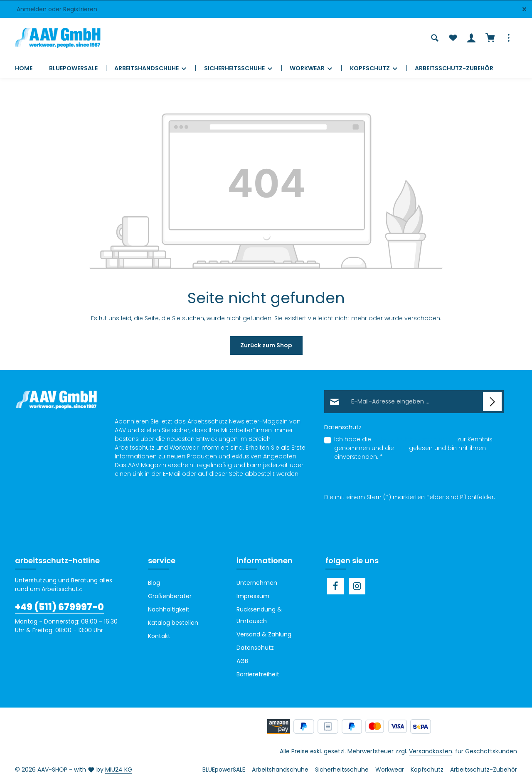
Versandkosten (431, 751)
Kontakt (159, 636)
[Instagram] (357, 586)
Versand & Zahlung (264, 634)
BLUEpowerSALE (224, 770)
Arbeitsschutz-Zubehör (484, 770)
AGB (401, 448)
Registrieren (80, 9)
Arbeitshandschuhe (280, 770)
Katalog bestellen (173, 623)
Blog (154, 583)
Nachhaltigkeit (169, 609)
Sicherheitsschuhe (342, 770)
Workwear (390, 770)
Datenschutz (255, 648)
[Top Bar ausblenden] (524, 9)
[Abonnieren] (492, 402)
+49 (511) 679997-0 (59, 607)
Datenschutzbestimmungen (414, 439)
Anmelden (32, 9)
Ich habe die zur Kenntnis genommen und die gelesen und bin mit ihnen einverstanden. (413, 448)
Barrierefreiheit (258, 674)
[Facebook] (335, 586)
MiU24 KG (119, 770)
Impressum (253, 596)
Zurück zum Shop (266, 345)
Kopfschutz (427, 770)
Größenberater (170, 596)
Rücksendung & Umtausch (259, 615)
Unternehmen (257, 583)
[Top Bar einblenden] (509, 38)
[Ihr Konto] (471, 38)
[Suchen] (435, 38)
